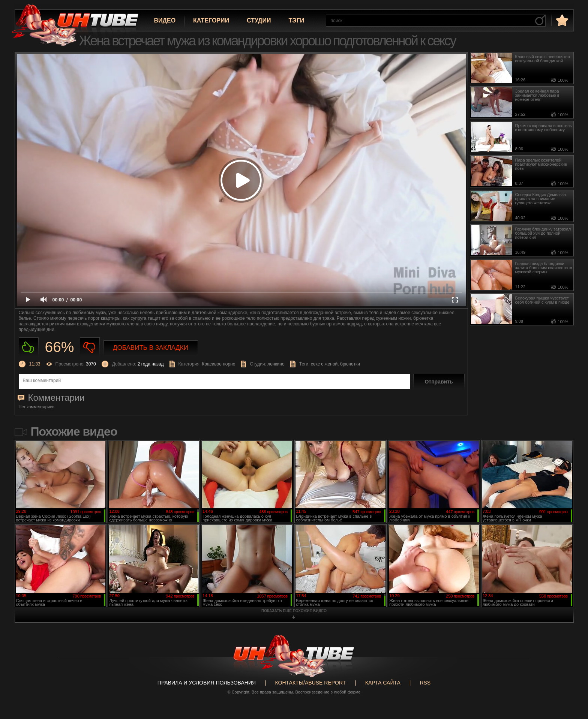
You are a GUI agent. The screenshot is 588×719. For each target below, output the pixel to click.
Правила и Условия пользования (207, 683)
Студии (259, 20)
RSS (425, 683)
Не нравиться (90, 347)
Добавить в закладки (151, 348)
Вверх (571, 676)
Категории (211, 20)
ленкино (276, 364)
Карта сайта (383, 683)
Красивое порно (218, 364)
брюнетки (350, 364)
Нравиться (29, 347)
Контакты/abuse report (311, 683)
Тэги (297, 20)
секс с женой (324, 364)
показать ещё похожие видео (294, 611)
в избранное (561, 20)
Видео (165, 20)
